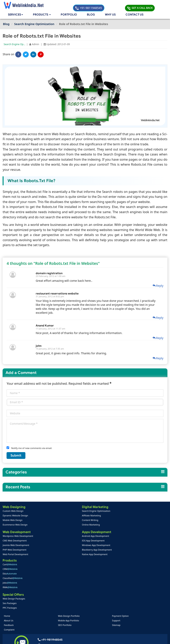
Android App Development (71, 537)
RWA (120, 534)
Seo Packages (119, 550)
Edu (119, 520)
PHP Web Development (15, 550)
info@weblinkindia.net (51, 599)
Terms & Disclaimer (113, 638)
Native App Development (71, 555)
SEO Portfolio (65, 573)
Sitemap (116, 573)
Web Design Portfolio (69, 564)
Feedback (9, 573)
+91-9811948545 (109, 5)
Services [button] (16, 15)
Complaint (10, 578)
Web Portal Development (16, 555)
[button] (43, 15)
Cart (120, 511)
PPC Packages (119, 555)
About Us (9, 569)
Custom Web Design (13, 511)
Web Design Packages (123, 546)
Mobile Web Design (13, 520)
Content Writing (66, 520)
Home (8, 564)
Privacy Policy (139, 638)
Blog (91, 15)
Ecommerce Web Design (15, 525)
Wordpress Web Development (18, 537)
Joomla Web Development (16, 546)
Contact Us (134, 15)
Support (116, 569)
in (34, 55)
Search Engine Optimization (19, 45)
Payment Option (120, 564)
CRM (120, 516)
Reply (158, 286)
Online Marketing (67, 525)
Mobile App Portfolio (69, 569)
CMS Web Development (15, 541)
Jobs (120, 530)
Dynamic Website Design (16, 516)
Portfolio (70, 15)
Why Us (110, 15)
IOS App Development (69, 541)
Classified (122, 525)
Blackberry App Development (73, 550)
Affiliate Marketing (67, 516)
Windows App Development (72, 546)
